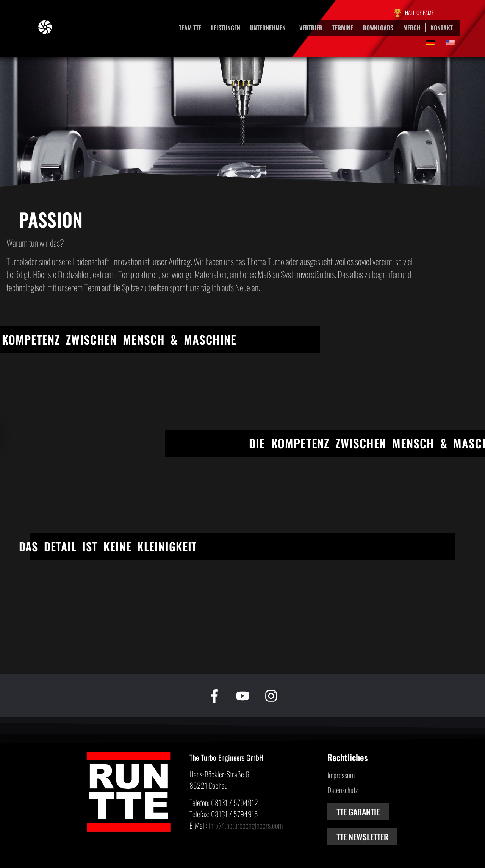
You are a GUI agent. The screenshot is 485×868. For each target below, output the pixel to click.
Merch (412, 28)
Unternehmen (270, 28)
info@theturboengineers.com (246, 825)
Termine (343, 28)
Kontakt (442, 28)
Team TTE (190, 28)
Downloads (378, 28)
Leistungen (226, 28)
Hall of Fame (419, 12)
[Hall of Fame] (397, 13)
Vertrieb (311, 28)
